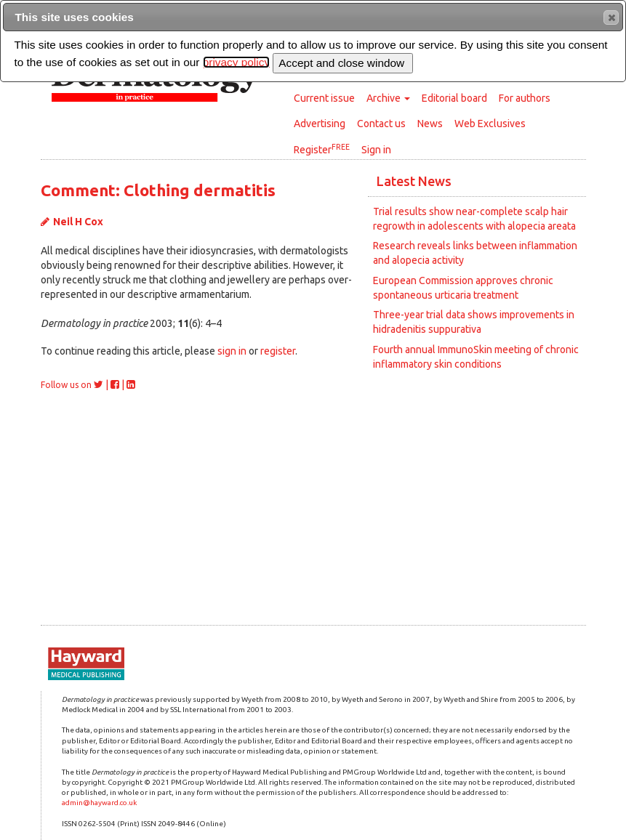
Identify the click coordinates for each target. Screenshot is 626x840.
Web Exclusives (490, 124)
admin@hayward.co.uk (99, 803)
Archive (388, 98)
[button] (611, 17)
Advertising (320, 124)
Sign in (376, 150)
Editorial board (454, 98)
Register (322, 149)
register (278, 351)
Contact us (381, 124)
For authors (525, 98)
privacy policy (236, 62)
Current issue (324, 98)
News (430, 124)
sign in (232, 351)
